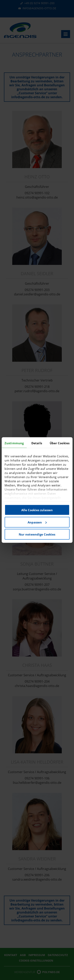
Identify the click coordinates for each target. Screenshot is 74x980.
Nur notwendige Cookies (37, 534)
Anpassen (37, 522)
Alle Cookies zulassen (37, 510)
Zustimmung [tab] (14, 443)
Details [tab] (37, 443)
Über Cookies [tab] (60, 443)
